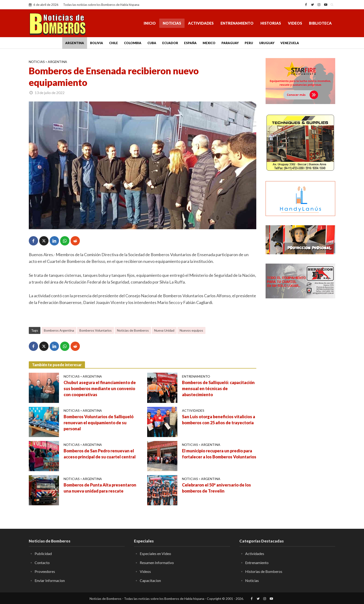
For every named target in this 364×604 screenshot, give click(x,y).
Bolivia (97, 43)
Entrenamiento (237, 23)
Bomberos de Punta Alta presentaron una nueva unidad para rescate (100, 488)
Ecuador (170, 43)
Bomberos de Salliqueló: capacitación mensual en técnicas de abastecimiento (218, 389)
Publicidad (43, 553)
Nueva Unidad (164, 330)
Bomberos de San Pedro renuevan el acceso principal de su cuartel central (100, 454)
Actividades (201, 23)
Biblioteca (320, 23)
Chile (114, 43)
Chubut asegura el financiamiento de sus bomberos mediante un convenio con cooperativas (100, 389)
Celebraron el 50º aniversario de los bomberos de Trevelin (216, 488)
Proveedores (45, 571)
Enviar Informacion (50, 580)
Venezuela (290, 43)
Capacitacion (150, 580)
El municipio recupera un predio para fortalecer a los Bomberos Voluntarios (219, 454)
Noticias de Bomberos (133, 330)
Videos (295, 23)
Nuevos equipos (191, 330)
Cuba (152, 43)
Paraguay (230, 43)
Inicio (150, 23)
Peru (249, 43)
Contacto (42, 563)
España (190, 43)
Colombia (133, 43)
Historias (271, 23)
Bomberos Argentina (59, 330)
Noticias (172, 23)
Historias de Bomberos (264, 571)
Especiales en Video (155, 553)
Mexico (209, 43)
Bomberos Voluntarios (96, 330)
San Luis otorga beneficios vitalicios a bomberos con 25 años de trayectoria (219, 420)
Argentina (75, 43)
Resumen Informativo (157, 563)
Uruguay (267, 43)
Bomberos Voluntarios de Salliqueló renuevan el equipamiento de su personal (99, 423)
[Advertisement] (300, 377)
